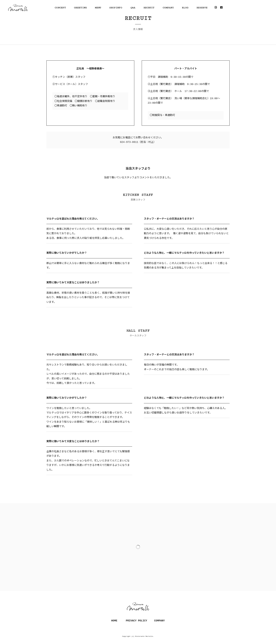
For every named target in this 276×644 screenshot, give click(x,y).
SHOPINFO (116, 8)
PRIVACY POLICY (137, 621)
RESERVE (202, 8)
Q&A (133, 8)
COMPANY (168, 8)
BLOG (185, 8)
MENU (98, 8)
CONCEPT (60, 8)
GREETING (80, 8)
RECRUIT (149, 8)
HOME (114, 621)
